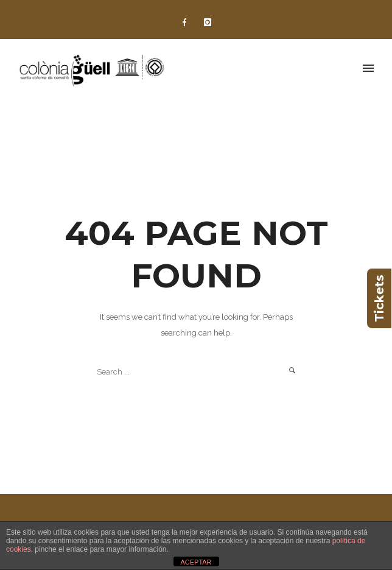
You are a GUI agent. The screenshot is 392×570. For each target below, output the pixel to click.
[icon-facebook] (187, 23)
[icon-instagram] (208, 23)
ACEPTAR (196, 562)
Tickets (379, 298)
